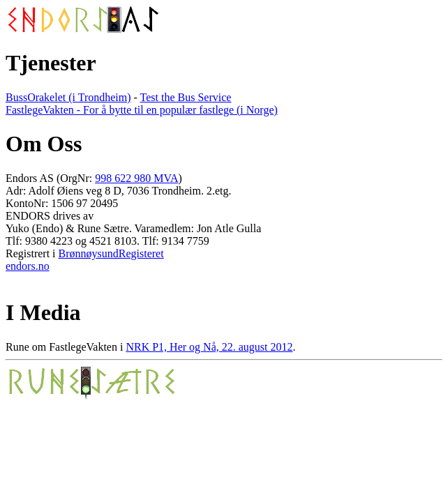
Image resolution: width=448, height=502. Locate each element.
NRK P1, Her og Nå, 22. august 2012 (209, 347)
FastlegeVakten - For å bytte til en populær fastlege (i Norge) (142, 110)
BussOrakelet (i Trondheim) (68, 97)
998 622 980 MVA (136, 178)
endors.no (28, 266)
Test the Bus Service (186, 97)
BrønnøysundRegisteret (111, 253)
